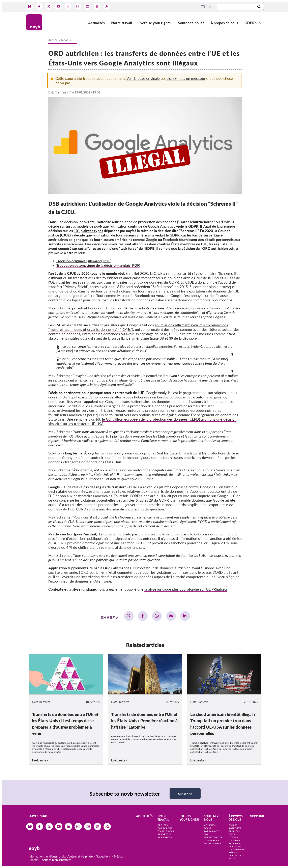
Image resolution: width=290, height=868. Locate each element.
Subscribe (185, 794)
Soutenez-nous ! (191, 23)
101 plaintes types (88, 231)
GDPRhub (253, 23)
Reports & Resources (165, 836)
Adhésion (210, 825)
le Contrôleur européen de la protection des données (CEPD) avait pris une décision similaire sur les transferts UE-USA (142, 421)
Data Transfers (57, 92)
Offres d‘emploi (234, 839)
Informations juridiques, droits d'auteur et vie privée (61, 856)
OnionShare (237, 849)
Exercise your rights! (155, 23)
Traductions (103, 856)
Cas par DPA (165, 828)
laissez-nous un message (185, 78)
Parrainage (211, 831)
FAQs (232, 834)
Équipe (233, 825)
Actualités (96, 23)
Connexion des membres (213, 842)
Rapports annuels (235, 830)
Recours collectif (235, 845)
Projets (163, 825)
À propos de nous (224, 23)
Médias (118, 856)
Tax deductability (213, 836)
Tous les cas (166, 831)
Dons (208, 828)
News (65, 40)
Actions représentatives (56, 860)
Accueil (53, 40)
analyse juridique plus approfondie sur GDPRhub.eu (186, 589)
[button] (129, 616)
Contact (34, 860)
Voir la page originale (143, 78)
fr (203, 7)
